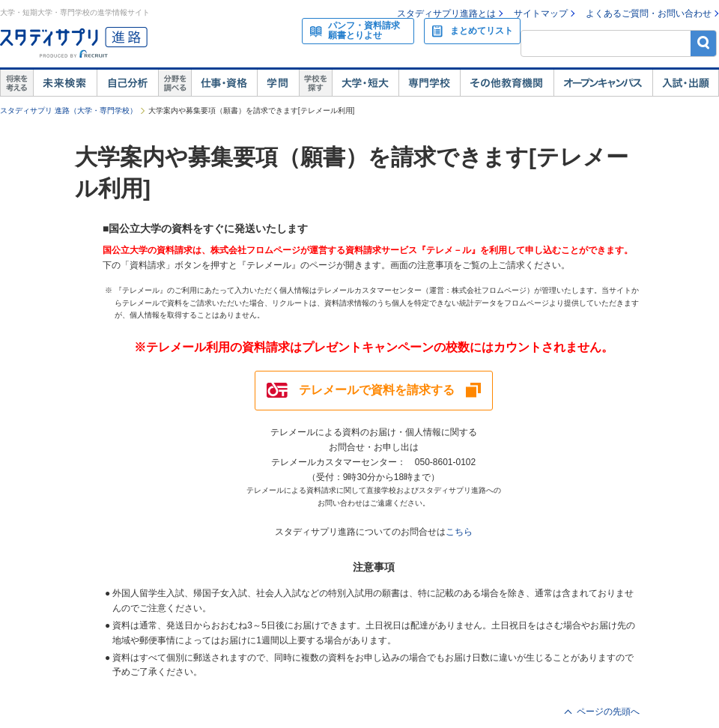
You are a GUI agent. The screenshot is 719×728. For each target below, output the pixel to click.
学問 (278, 83)
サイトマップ (541, 13)
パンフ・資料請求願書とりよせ (364, 30)
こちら (459, 532)
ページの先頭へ (608, 712)
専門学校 (429, 83)
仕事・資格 (224, 83)
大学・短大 (365, 83)
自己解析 (127, 83)
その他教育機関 (507, 83)
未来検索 (65, 83)
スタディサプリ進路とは (446, 13)
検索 (704, 43)
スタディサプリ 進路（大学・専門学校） (69, 110)
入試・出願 (686, 83)
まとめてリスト (482, 31)
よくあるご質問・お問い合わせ (649, 13)
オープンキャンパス (603, 83)
